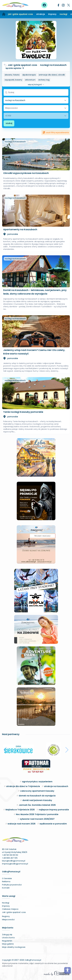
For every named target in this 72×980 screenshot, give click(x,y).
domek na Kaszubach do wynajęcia (37, 796)
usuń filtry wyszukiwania (56, 133)
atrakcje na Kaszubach (56, 786)
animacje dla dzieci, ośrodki (52, 75)
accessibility (67, 970)
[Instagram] (63, 5)
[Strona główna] (4, 14)
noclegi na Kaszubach (15, 142)
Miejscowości (8, 919)
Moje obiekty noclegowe (14, 947)
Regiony (6, 916)
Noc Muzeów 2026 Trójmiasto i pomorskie (37, 814)
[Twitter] (69, 5)
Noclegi (6, 903)
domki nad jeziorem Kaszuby (37, 800)
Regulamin (7, 941)
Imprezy (6, 906)
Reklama (6, 881)
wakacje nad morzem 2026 (22, 824)
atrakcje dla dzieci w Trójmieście (23, 786)
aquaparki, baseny (13, 80)
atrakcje (41, 14)
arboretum (30, 80)
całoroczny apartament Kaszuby (37, 791)
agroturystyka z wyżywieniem (37, 782)
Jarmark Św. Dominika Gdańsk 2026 (37, 805)
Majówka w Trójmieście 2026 (20, 810)
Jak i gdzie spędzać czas (20, 65)
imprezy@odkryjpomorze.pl (15, 864)
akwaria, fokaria (12, 75)
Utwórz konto (8, 938)
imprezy (52, 14)
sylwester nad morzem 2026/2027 (37, 819)
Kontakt (6, 888)
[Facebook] (58, 5)
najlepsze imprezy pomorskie (54, 810)
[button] (5, 750)
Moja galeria (8, 944)
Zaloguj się (7, 934)
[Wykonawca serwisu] (57, 973)
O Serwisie (7, 878)
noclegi (63, 14)
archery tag (44, 80)
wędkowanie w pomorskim (53, 824)
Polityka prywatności (12, 885)
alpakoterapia (29, 75)
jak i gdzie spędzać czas (20, 14)
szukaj (9, 123)
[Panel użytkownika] (44, 5)
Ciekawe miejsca (10, 909)
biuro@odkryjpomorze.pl (14, 861)
